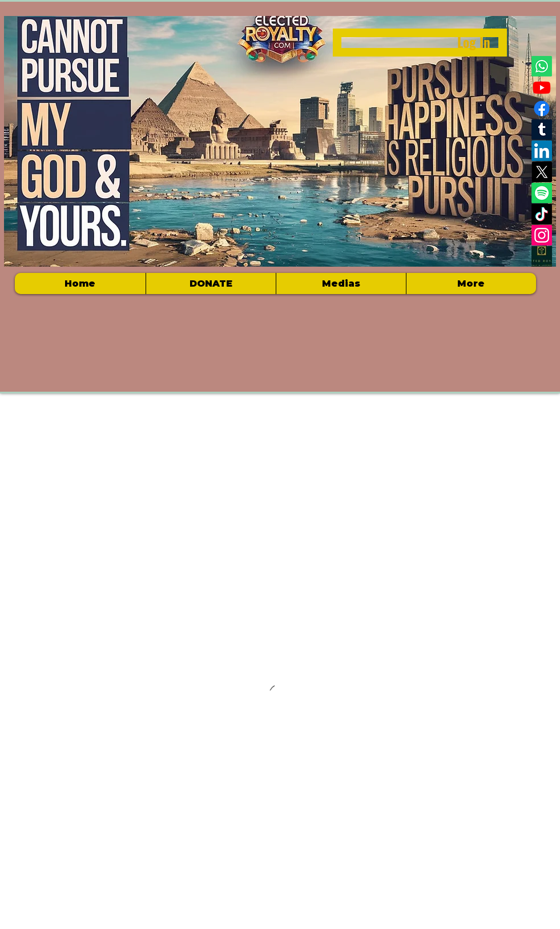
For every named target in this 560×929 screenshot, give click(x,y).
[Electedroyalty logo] (542, 256)
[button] (341, 283)
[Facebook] (542, 108)
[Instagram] (542, 235)
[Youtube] (542, 87)
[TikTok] (542, 214)
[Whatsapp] (542, 66)
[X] (542, 172)
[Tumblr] (542, 130)
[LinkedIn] (542, 151)
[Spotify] (542, 193)
